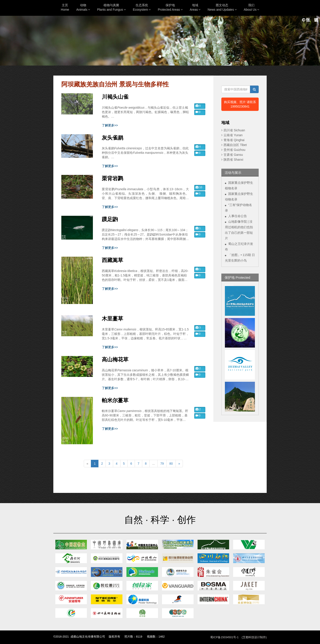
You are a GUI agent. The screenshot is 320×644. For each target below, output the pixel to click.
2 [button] (198, 368)
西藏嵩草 (112, 260)
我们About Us (252, 7)
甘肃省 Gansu (233, 155)
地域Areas (195, 7)
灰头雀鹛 (112, 138)
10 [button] (199, 187)
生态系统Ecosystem (142, 7)
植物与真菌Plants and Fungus (111, 7)
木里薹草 (112, 319)
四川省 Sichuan (234, 130)
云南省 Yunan (233, 135)
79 (162, 464)
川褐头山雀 (115, 97)
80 (171, 464)
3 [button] (198, 328)
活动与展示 (233, 173)
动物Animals (83, 7)
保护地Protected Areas (170, 7)
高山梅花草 (115, 360)
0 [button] (198, 112)
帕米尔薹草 (115, 400)
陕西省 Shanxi (233, 160)
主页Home (65, 7)
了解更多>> (110, 125)
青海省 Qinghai (234, 140)
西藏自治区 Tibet (235, 145)
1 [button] (198, 228)
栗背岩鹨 (112, 178)
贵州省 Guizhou (234, 150)
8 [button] (198, 106)
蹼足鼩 (110, 219)
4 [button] (198, 147)
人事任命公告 (238, 216)
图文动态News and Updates (222, 7)
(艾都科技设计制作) (254, 637)
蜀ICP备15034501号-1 (224, 637)
